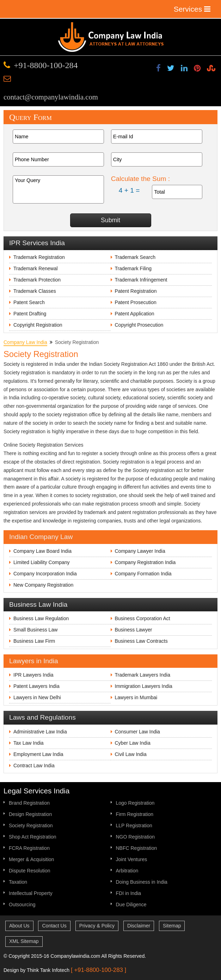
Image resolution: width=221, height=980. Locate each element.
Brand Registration (29, 803)
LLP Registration (134, 825)
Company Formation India (143, 574)
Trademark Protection (37, 280)
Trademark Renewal (36, 268)
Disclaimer (139, 926)
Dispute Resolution (30, 871)
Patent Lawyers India (36, 686)
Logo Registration (135, 803)
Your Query (58, 189)
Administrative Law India (40, 732)
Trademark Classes (35, 291)
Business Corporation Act (143, 618)
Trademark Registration (39, 257)
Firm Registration (135, 814)
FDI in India (129, 893)
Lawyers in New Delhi (37, 697)
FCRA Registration (29, 848)
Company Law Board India (42, 551)
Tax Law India (29, 743)
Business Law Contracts (141, 641)
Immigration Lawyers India (144, 686)
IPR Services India (37, 243)
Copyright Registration (38, 325)
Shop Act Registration (33, 837)
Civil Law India (131, 754)
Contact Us (54, 926)
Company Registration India (145, 562)
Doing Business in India (142, 882)
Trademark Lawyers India (143, 675)
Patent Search (29, 302)
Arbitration (127, 871)
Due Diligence (131, 905)
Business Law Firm (34, 641)
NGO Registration (135, 837)
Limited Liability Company (42, 562)
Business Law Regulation (41, 618)
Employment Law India (38, 754)
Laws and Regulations (42, 717)
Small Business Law (35, 630)
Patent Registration (136, 291)
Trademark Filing (133, 268)
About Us (19, 926)
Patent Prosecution (136, 302)
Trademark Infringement (141, 280)
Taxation (18, 882)
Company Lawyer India (140, 551)
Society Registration (31, 825)
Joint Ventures (132, 859)
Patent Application (135, 314)
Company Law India (25, 342)
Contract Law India (34, 766)
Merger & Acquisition (31, 859)
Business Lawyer (134, 630)
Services (192, 9)
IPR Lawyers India (33, 675)
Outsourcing (22, 905)
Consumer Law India (137, 732)
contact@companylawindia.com (51, 97)
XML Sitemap (24, 941)
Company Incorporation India (45, 574)
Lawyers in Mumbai (136, 697)
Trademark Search (135, 257)
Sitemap (172, 926)
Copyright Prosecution (139, 325)
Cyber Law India (133, 743)
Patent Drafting (30, 314)
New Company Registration (43, 585)
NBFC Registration (137, 848)
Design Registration (30, 814)
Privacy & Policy (97, 926)
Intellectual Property (31, 893)
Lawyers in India (34, 661)
